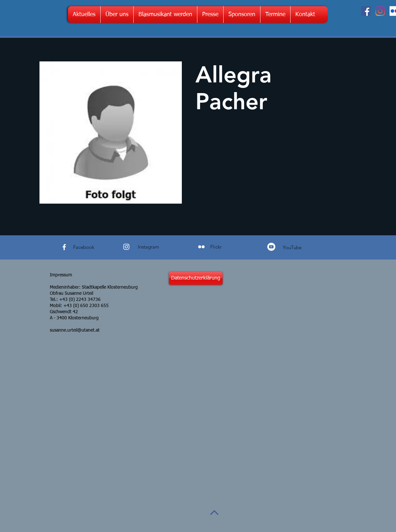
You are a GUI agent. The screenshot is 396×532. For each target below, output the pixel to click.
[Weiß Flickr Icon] (201, 247)
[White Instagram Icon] (126, 247)
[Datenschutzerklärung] (196, 278)
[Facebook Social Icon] (366, 11)
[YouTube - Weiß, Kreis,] (271, 247)
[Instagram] (380, 11)
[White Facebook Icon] (64, 247)
